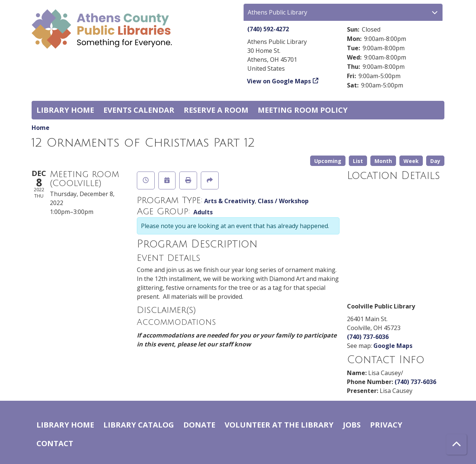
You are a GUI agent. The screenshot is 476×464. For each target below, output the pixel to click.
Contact (55, 443)
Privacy (386, 425)
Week (411, 161)
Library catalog (139, 425)
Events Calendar (139, 110)
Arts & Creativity (229, 201)
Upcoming (328, 161)
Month (383, 161)
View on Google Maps (279, 81)
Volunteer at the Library (279, 425)
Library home (65, 110)
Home (41, 128)
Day (435, 161)
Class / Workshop (283, 201)
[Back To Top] (456, 444)
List (358, 161)
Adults (203, 212)
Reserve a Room (216, 110)
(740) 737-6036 (368, 337)
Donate (199, 425)
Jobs (352, 425)
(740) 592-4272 (268, 29)
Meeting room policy (303, 110)
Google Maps (393, 346)
